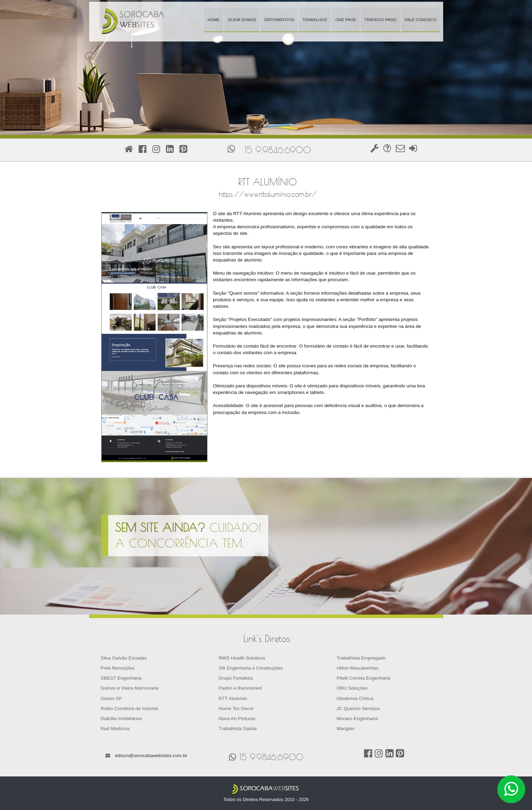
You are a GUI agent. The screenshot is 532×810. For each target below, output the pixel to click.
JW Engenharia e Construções (250, 668)
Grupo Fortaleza (236, 678)
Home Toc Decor (236, 708)
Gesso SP (111, 698)
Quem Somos (242, 20)
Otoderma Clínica (355, 698)
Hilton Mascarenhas (358, 668)
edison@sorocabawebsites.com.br (151, 756)
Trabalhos (315, 20)
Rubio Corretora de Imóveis (129, 708)
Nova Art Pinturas (237, 719)
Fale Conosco (421, 20)
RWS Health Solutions (242, 658)
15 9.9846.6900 (278, 150)
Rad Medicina (115, 729)
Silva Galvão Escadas (124, 658)
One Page (346, 20)
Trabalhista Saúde (237, 729)
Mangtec (346, 729)
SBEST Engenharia (121, 678)
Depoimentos (279, 20)
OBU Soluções (352, 688)
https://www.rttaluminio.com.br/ (268, 194)
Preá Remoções (118, 668)
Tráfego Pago (380, 20)
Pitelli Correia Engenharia (363, 678)
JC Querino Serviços (358, 708)
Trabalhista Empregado (361, 658)
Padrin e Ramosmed (240, 688)
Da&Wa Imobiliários (121, 719)
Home (213, 20)
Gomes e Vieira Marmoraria (130, 688)
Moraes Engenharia (357, 719)
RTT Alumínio (233, 698)
